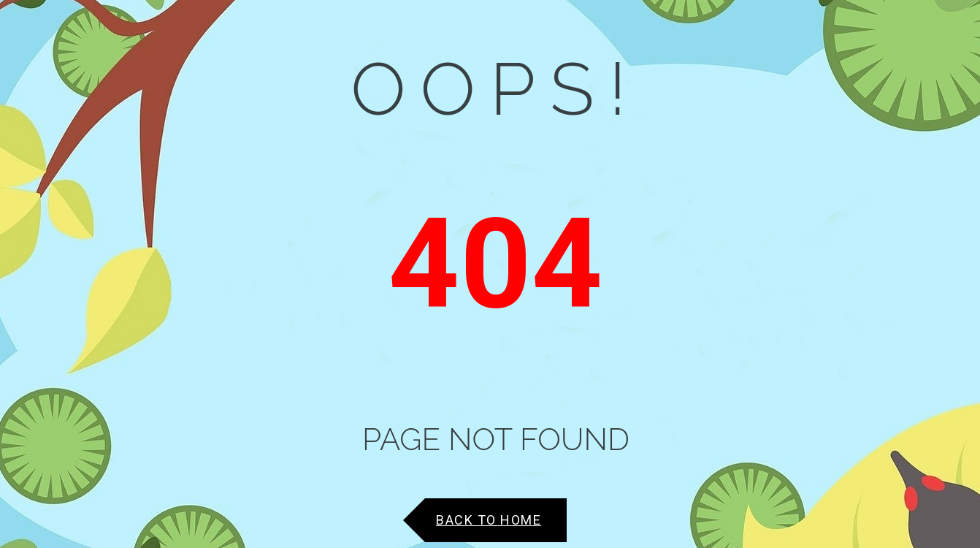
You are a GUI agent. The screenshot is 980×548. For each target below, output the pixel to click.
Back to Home (489, 520)
